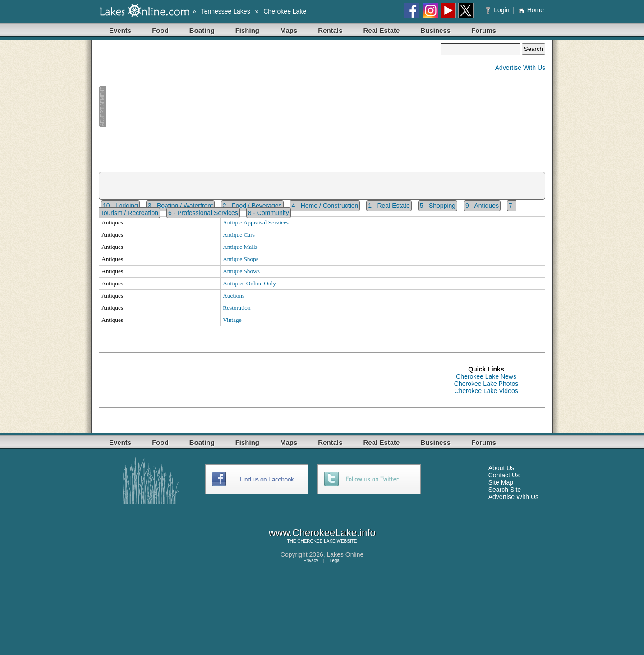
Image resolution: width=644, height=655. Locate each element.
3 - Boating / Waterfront (180, 206)
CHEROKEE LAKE (316, 541)
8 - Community (269, 213)
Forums (484, 30)
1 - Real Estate (389, 206)
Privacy (311, 561)
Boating (202, 30)
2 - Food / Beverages (252, 206)
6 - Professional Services (203, 213)
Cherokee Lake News (486, 376)
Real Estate (382, 30)
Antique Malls (240, 247)
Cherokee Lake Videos (486, 391)
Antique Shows (241, 271)
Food (160, 30)
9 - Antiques (482, 206)
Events (120, 30)
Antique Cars (239, 235)
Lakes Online (345, 554)
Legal (335, 561)
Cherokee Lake (285, 11)
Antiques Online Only (249, 283)
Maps (289, 30)
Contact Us (504, 475)
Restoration (237, 308)
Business (435, 30)
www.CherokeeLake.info (322, 533)
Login (499, 10)
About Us (501, 468)
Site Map (501, 482)
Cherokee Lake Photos (486, 384)
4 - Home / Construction (325, 206)
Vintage (232, 320)
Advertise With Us (520, 68)
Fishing (247, 30)
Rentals (330, 30)
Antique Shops (241, 259)
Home (531, 10)
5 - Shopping (438, 206)
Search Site (505, 490)
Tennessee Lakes (226, 11)
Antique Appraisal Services (256, 222)
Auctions (234, 295)
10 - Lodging (120, 206)
